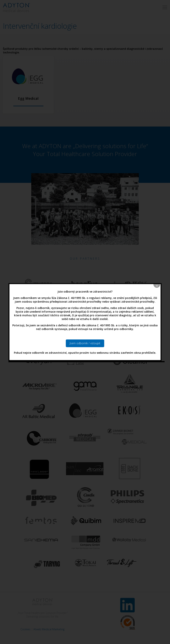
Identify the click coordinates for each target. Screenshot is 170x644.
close (157, 266)
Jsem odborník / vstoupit (85, 324)
